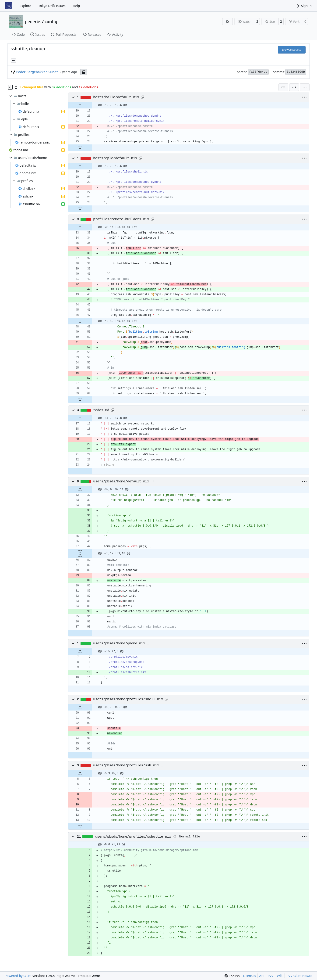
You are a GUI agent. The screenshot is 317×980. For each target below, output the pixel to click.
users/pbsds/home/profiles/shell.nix (128, 699)
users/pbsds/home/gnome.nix (119, 643)
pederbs (33, 22)
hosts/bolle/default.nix (116, 97)
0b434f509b (296, 72)
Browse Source (292, 50)
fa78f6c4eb (258, 72)
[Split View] (294, 87)
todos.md (101, 410)
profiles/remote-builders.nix (121, 219)
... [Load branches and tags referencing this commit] (14, 60)
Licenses (250, 976)
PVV (271, 976)
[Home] (9, 6)
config (51, 22)
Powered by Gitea (18, 976)
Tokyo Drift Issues (52, 6)
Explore (25, 6)
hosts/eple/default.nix (115, 158)
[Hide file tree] (10, 87)
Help (76, 6)
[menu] (305, 87)
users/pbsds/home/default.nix (121, 481)
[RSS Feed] (228, 22)
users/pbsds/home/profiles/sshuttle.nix (133, 837)
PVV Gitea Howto (299, 976)
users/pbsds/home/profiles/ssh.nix (126, 765)
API (262, 976)
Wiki (280, 976)
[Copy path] (142, 97)
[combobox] (283, 87)
